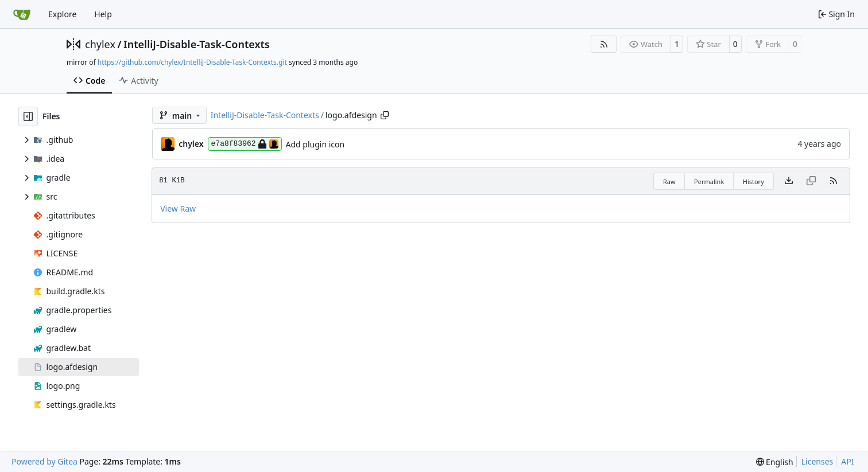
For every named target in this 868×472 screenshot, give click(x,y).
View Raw (178, 208)
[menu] (775, 462)
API (847, 461)
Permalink (709, 182)
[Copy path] (385, 115)
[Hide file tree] (28, 116)
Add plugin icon (315, 144)
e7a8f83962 (245, 144)
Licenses (817, 461)
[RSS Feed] (604, 44)
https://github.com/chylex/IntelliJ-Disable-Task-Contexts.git (192, 62)
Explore (62, 14)
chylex (100, 44)
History (753, 182)
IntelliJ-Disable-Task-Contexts (197, 44)
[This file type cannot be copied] (811, 181)
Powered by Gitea (44, 461)
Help (103, 14)
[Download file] (789, 181)
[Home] (22, 14)
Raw (669, 182)
